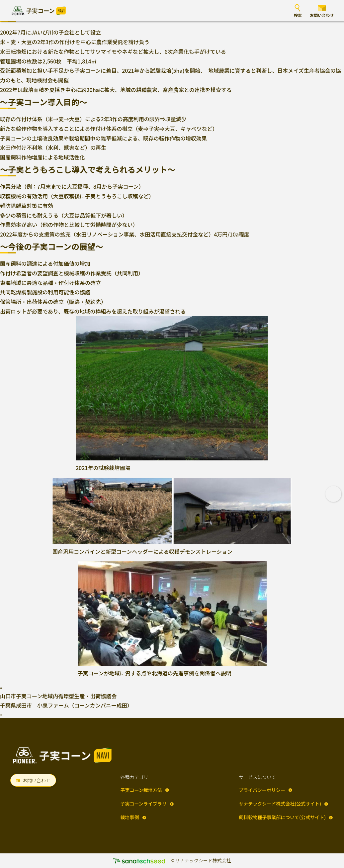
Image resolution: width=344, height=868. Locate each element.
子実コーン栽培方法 (141, 790)
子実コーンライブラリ (144, 804)
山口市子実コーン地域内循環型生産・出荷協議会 (58, 696)
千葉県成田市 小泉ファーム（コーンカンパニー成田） (66, 705)
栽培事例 (130, 817)
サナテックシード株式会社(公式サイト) (280, 804)
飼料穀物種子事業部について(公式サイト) (282, 817)
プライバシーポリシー (262, 790)
